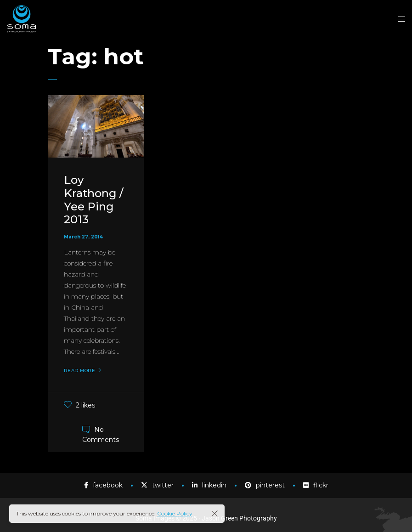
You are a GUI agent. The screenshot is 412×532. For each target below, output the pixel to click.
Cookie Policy (175, 513)
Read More (80, 371)
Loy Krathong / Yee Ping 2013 (93, 200)
